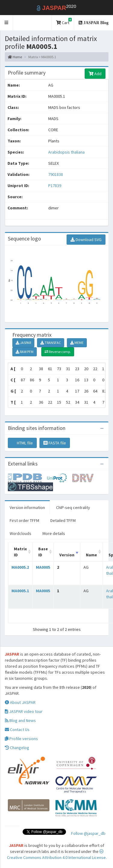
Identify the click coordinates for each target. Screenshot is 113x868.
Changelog (17, 748)
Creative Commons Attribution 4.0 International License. (57, 855)
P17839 (55, 186)
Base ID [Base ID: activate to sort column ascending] (43, 552)
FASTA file (55, 443)
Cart (64, 22)
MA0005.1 (20, 591)
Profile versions (21, 739)
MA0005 (43, 567)
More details (54, 533)
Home (15, 57)
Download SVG (86, 240)
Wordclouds (20, 533)
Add (95, 74)
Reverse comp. (58, 352)
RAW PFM (25, 352)
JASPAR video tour (24, 711)
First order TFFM (24, 520)
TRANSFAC (51, 343)
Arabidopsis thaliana (66, 152)
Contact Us (17, 730)
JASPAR (23, 343)
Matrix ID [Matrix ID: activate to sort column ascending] (20, 552)
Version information (27, 507)
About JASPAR (20, 702)
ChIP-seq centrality (73, 507)
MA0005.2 (20, 567)
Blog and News (20, 720)
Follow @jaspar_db (88, 833)
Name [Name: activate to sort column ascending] (91, 555)
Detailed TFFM (63, 520)
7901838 (56, 174)
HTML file (22, 443)
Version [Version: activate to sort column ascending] (67, 555)
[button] (6, 23)
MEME (77, 343)
